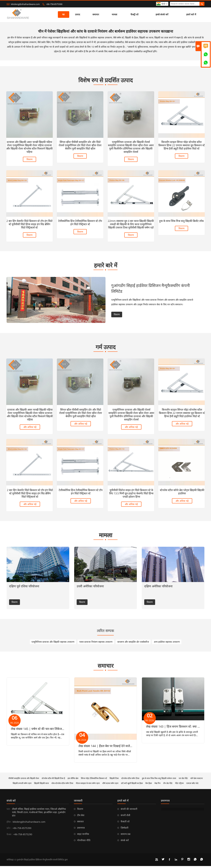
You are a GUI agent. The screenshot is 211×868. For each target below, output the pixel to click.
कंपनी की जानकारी (129, 811)
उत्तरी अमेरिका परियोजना (90, 588)
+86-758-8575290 (23, 836)
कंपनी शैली (125, 817)
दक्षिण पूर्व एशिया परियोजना (24, 588)
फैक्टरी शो (125, 823)
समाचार (96, 15)
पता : (9, 811)
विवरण (30, 159)
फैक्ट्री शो (135, 15)
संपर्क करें (11, 803)
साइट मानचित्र (83, 836)
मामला (115, 15)
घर (64, 15)
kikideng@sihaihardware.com (25, 4)
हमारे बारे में (191, 15)
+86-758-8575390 (54, 4)
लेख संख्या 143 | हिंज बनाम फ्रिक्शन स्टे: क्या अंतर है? (176, 728)
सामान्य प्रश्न (126, 836)
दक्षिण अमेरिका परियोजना (158, 588)
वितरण (80, 811)
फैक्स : (10, 836)
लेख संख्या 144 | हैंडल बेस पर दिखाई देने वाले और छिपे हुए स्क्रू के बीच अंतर (121, 748)
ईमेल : (9, 824)
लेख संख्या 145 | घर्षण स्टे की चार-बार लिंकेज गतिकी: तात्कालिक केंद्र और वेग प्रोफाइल (59, 731)
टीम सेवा (81, 817)
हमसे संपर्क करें (162, 15)
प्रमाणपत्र (81, 830)
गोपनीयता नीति (84, 842)
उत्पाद (78, 15)
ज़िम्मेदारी (125, 830)
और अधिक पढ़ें (29, 431)
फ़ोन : (9, 830)
